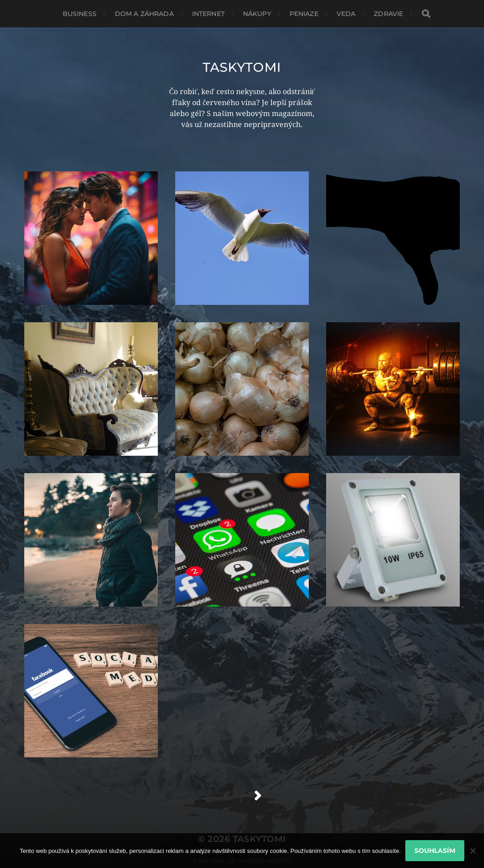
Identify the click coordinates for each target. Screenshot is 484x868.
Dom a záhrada (144, 14)
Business (80, 14)
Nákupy (257, 14)
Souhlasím (435, 851)
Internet (208, 14)
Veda (346, 14)
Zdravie (388, 14)
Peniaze (304, 14)
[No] (473, 851)
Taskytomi (242, 67)
